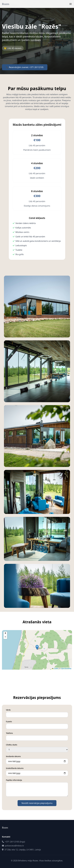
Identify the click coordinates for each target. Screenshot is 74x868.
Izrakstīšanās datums (15, 768)
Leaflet (55, 669)
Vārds (8, 710)
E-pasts (9, 721)
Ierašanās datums (13, 756)
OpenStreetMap (66, 669)
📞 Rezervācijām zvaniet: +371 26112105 (25, 67)
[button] (37, 647)
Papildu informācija (14, 780)
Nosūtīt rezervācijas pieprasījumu (37, 803)
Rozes (6, 4)
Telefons (9, 733)
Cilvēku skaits (12, 745)
